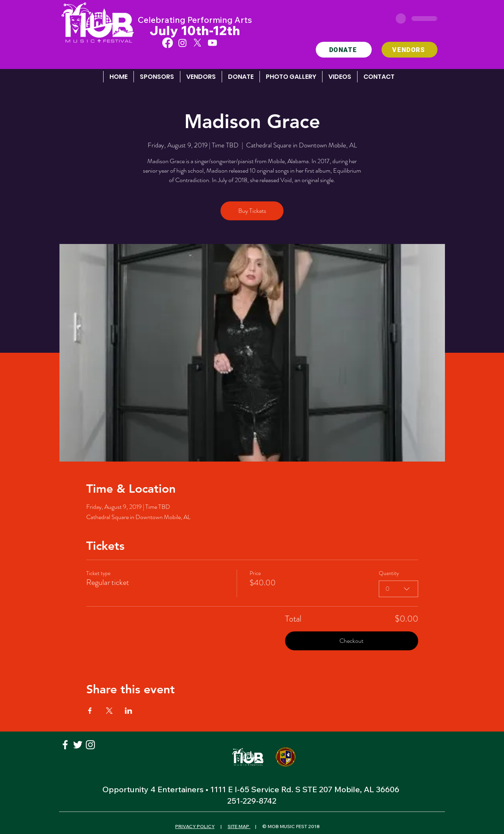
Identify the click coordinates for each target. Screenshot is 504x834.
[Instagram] (183, 43)
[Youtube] (212, 43)
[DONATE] (344, 50)
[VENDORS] (409, 50)
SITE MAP (239, 826)
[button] (291, 77)
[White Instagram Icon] (90, 745)
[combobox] (398, 588)
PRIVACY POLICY (195, 826)
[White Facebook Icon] (65, 745)
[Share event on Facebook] (90, 711)
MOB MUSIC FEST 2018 (293, 826)
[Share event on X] (109, 711)
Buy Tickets (252, 211)
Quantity (389, 573)
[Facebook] (168, 43)
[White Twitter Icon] (78, 745)
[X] (197, 43)
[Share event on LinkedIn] (129, 711)
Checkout (351, 641)
